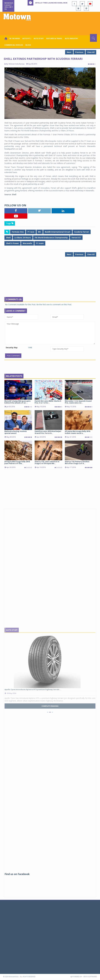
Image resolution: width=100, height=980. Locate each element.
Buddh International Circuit (58, 232)
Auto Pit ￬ (27, 38)
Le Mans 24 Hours (23, 238)
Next (69, 52)
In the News (15, 38)
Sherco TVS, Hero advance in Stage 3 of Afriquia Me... (47, 462)
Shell (8, 238)
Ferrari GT (76, 238)
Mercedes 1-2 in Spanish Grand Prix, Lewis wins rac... (78, 402)
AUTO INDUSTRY (71, 38)
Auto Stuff (39, 38)
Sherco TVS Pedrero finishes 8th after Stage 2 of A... (77, 462)
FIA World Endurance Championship (51, 238)
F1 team (40, 243)
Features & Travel (54, 38)
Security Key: (12, 347)
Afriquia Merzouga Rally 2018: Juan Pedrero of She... (17, 462)
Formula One (18, 232)
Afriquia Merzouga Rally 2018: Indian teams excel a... (78, 432)
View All (91, 52)
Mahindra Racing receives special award (16, 432)
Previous (79, 52)
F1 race (31, 232)
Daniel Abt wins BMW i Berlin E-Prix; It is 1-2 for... (48, 402)
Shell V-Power (12, 243)
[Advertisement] (51, 27)
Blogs (28, 45)
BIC (40, 232)
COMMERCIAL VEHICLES (14, 45)
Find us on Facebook (17, 874)
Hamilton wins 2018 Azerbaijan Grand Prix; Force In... (48, 432)
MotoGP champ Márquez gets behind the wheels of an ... (17, 402)
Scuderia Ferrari (82, 232)
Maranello (27, 243)
